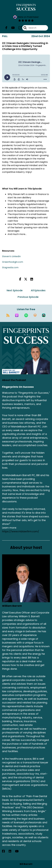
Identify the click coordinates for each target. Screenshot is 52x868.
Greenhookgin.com (13, 262)
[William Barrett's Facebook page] (5, 851)
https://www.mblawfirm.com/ (21, 531)
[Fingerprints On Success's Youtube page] (11, 28)
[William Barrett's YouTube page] (19, 851)
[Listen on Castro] (44, 315)
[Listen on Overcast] (35, 315)
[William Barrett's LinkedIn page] (12, 851)
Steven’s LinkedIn (11, 256)
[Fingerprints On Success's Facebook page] (6, 28)
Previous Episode (28, 297)
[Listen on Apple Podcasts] (17, 315)
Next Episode (15, 290)
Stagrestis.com (10, 267)
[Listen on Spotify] (26, 315)
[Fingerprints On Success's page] (18, 28)
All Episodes (38, 290)
